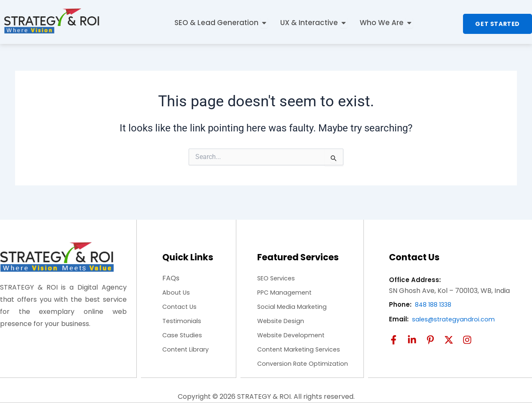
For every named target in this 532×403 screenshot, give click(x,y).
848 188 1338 (435, 297)
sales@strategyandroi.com (457, 311)
